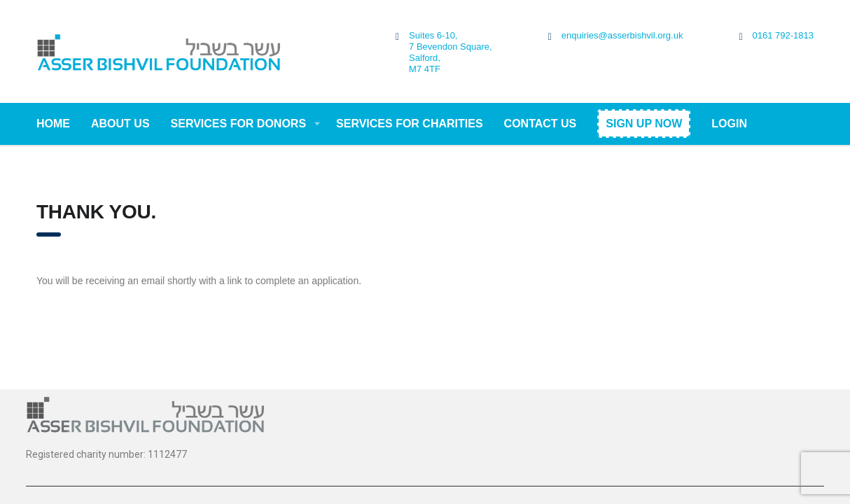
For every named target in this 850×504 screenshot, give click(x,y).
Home (53, 124)
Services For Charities (410, 124)
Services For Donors (239, 124)
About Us (120, 124)
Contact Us (541, 124)
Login (729, 124)
